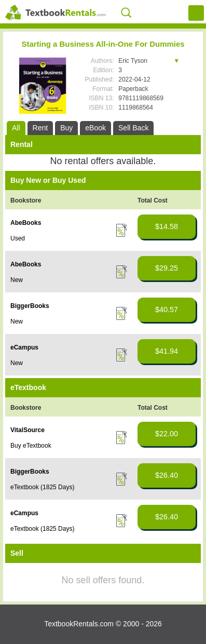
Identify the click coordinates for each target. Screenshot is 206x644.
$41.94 (167, 351)
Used (18, 238)
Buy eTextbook (31, 446)
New (17, 280)
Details (121, 230)
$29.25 (167, 268)
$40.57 (167, 310)
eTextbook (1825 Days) (42, 487)
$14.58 (167, 226)
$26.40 (167, 475)
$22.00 (167, 434)
